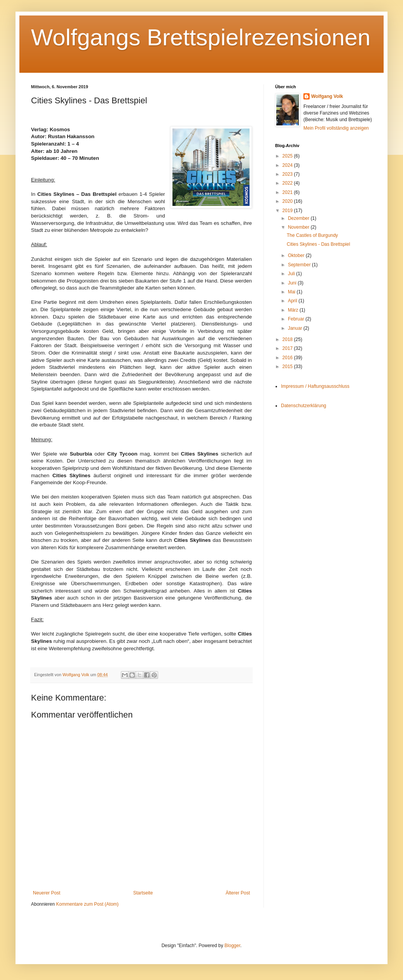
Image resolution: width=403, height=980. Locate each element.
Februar (297, 319)
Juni (293, 283)
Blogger (232, 946)
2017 (288, 348)
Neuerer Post (47, 893)
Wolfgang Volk (327, 96)
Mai (292, 292)
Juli (292, 274)
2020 (288, 201)
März (294, 310)
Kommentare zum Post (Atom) (87, 904)
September (300, 265)
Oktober (297, 255)
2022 (288, 183)
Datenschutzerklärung (304, 406)
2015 (288, 367)
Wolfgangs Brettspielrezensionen (201, 37)
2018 (288, 339)
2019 (288, 211)
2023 (288, 174)
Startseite (143, 893)
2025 (288, 156)
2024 (288, 165)
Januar (296, 328)
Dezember (299, 218)
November (299, 227)
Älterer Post (238, 893)
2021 (288, 192)
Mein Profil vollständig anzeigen (336, 128)
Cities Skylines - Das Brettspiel (318, 244)
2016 (288, 358)
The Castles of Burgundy (312, 235)
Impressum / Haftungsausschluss (315, 386)
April (293, 301)
